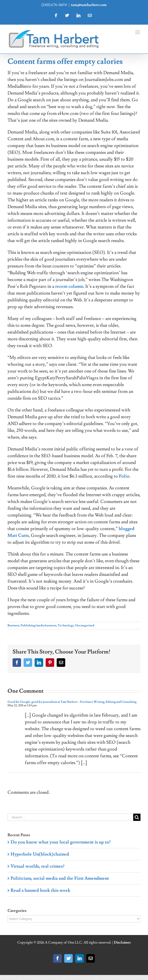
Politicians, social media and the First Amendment (60, 878)
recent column (69, 286)
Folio (124, 476)
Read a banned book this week (40, 890)
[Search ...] (70, 817)
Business (13, 625)
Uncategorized (85, 625)
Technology (66, 625)
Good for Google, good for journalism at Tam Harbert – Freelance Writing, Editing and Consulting (72, 702)
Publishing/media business (39, 625)
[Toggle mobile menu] (138, 32)
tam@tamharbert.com (89, 5)
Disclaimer (122, 943)
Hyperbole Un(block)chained (40, 854)
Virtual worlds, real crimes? (38, 866)
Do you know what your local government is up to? (61, 842)
